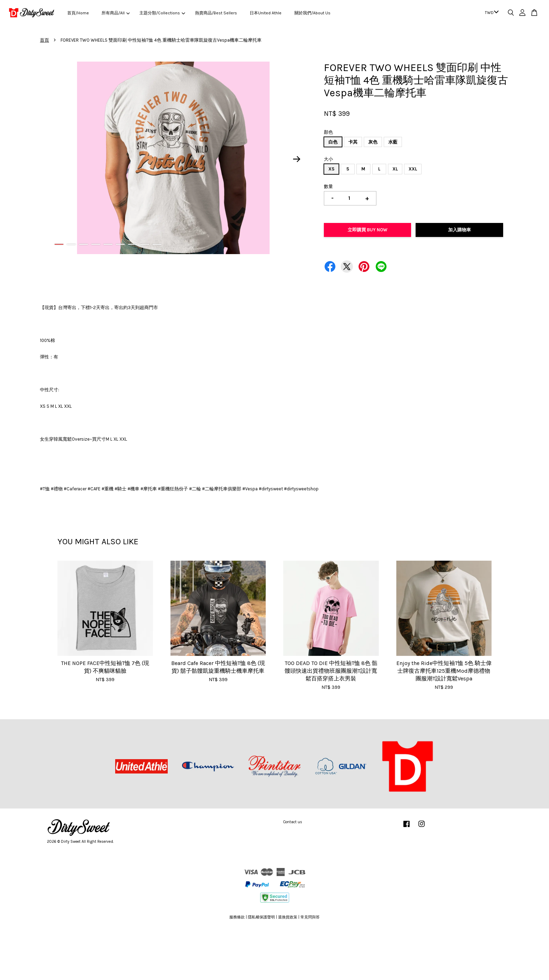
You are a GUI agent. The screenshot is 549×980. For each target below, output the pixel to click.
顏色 (328, 132)
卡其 (353, 142)
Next (297, 159)
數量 (328, 186)
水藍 (393, 142)
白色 (333, 142)
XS (331, 169)
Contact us (293, 822)
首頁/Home (78, 13)
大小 (328, 159)
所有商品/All (116, 13)
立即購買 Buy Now (367, 230)
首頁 (44, 40)
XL (395, 169)
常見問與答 (310, 917)
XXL (413, 169)
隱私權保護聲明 (261, 917)
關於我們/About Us (312, 13)
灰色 (373, 142)
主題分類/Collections (162, 13)
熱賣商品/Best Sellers (216, 13)
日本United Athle (266, 13)
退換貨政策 (288, 917)
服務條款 (237, 917)
